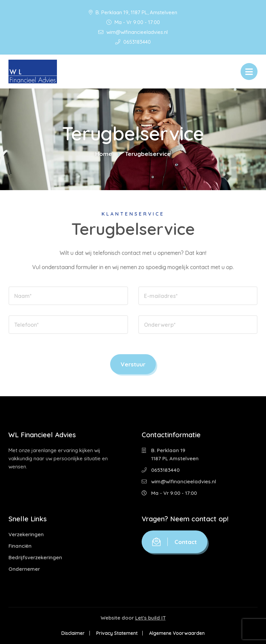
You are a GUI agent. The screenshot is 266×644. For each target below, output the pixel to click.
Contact (175, 542)
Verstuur (133, 364)
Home (104, 154)
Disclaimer (73, 633)
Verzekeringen (26, 534)
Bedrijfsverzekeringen (35, 557)
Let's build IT (150, 618)
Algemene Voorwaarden (177, 633)
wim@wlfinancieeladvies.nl (133, 32)
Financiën (20, 546)
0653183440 (133, 42)
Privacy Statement (117, 633)
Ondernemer (24, 569)
